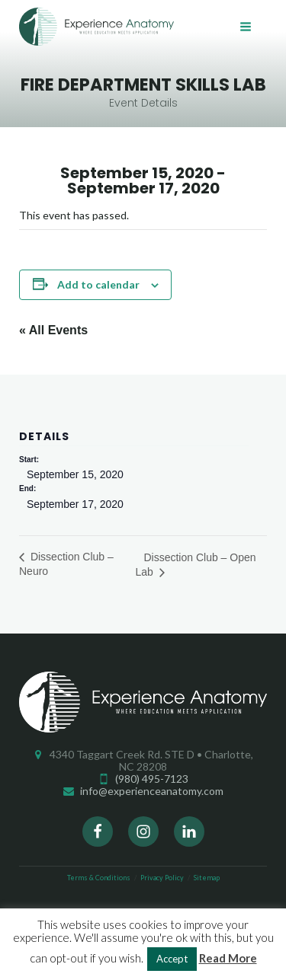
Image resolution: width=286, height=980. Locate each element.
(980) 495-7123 (152, 779)
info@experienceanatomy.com (152, 791)
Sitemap (207, 878)
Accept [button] (172, 959)
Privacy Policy (162, 878)
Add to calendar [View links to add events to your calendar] (98, 284)
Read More (228, 958)
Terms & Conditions (99, 878)
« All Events (53, 330)
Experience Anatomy (96, 27)
